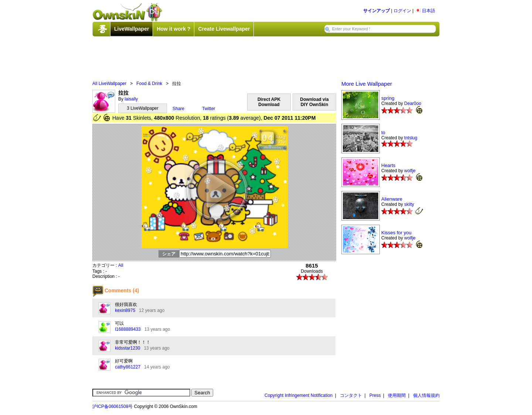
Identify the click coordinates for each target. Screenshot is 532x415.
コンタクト (351, 395)
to (383, 132)
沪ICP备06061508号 (112, 407)
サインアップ (376, 11)
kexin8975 (125, 310)
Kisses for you (396, 233)
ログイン (402, 11)
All (121, 265)
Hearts (388, 165)
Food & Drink (149, 84)
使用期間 (397, 395)
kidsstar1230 (127, 348)
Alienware (392, 199)
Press (375, 395)
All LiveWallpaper (109, 84)
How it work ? (173, 29)
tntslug (411, 138)
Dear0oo (413, 103)
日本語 (425, 11)
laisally (131, 99)
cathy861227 (128, 367)
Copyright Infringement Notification (299, 395)
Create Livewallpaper (224, 29)
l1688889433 (128, 329)
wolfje (410, 171)
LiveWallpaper (132, 29)
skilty (409, 204)
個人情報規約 (426, 395)
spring (388, 98)
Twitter (209, 109)
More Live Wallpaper (367, 84)
